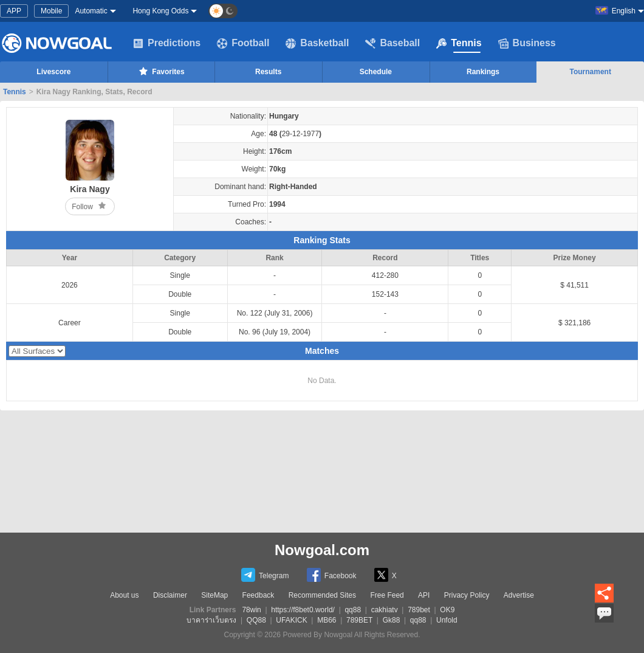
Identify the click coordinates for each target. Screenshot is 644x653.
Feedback (259, 595)
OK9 (447, 610)
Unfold (447, 620)
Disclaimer (170, 595)
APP (14, 11)
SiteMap (214, 595)
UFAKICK (291, 620)
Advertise (519, 595)
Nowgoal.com (322, 550)
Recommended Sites (322, 595)
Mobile (51, 11)
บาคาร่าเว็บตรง (211, 620)
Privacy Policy (467, 595)
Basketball (317, 43)
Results (268, 72)
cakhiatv (385, 610)
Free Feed (387, 595)
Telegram (265, 575)
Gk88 (392, 620)
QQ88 (256, 620)
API (424, 595)
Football (243, 43)
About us (124, 595)
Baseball (392, 43)
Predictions (167, 43)
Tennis (459, 43)
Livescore (53, 72)
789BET (359, 620)
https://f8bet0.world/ (303, 610)
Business (527, 43)
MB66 (327, 620)
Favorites (161, 71)
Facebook (332, 575)
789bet (419, 610)
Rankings (483, 72)
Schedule (376, 72)
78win (251, 610)
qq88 (353, 610)
